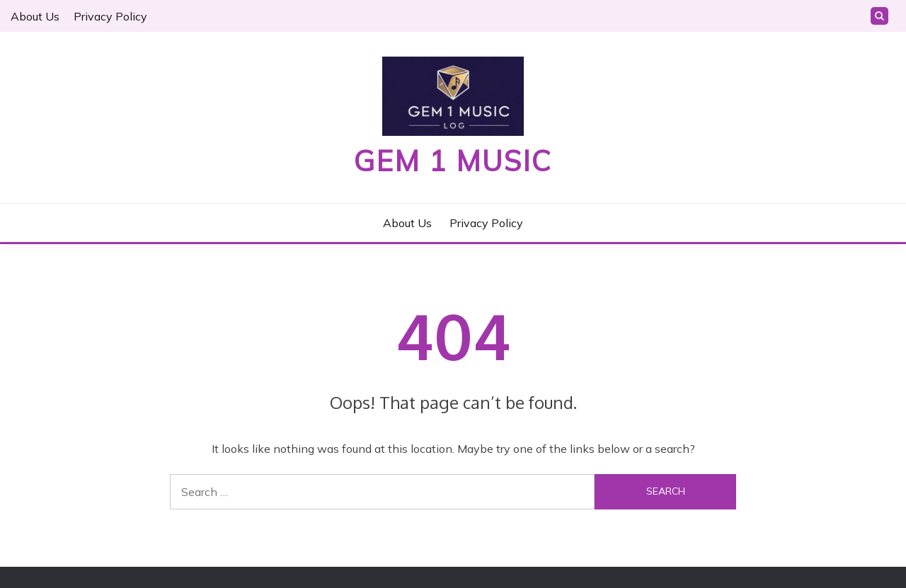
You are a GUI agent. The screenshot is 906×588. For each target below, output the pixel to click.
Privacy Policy (110, 16)
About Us (35, 16)
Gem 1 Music (453, 161)
